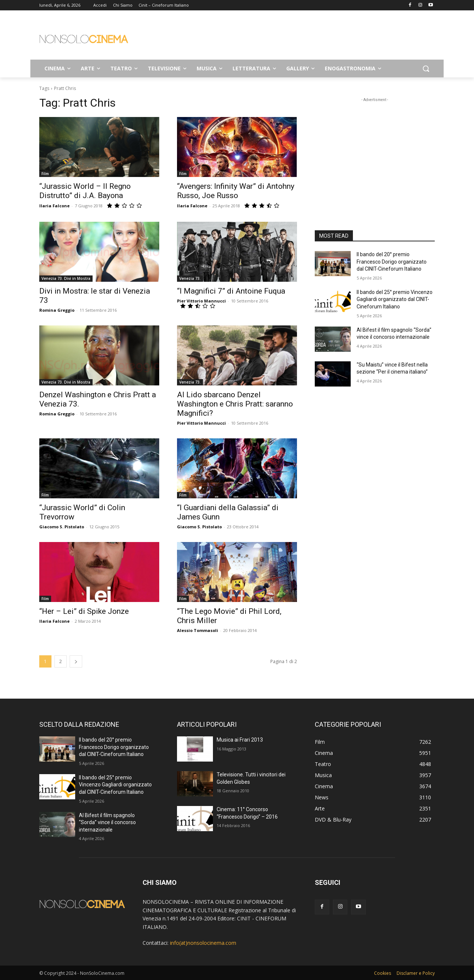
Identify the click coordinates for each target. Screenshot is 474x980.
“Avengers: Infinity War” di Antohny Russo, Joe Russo (236, 191)
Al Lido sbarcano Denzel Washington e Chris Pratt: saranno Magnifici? (235, 404)
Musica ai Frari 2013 (240, 740)
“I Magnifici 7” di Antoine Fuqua (231, 291)
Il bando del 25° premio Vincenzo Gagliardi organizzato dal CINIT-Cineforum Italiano (395, 299)
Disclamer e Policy (416, 973)
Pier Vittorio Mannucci (201, 301)
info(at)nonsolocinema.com (203, 943)
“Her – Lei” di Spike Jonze (84, 611)
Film (45, 174)
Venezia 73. (190, 278)
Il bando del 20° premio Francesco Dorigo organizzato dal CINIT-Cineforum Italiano (392, 262)
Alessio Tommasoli (198, 630)
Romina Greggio (57, 310)
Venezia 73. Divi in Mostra (66, 278)
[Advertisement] (293, 37)
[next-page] (76, 661)
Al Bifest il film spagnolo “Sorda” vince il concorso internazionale (107, 822)
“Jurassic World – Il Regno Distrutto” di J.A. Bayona (85, 191)
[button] (426, 68)
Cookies (383, 973)
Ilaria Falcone (54, 206)
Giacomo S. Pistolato (62, 527)
